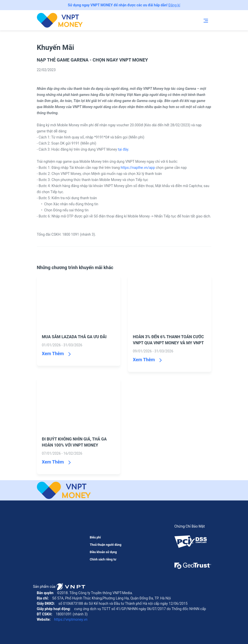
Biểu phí (95, 537)
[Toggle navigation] (206, 20)
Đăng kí (174, 5)
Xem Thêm (53, 354)
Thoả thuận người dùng (106, 545)
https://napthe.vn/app (138, 168)
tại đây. (123, 149)
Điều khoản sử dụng (103, 552)
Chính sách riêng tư (103, 559)
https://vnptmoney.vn (70, 619)
